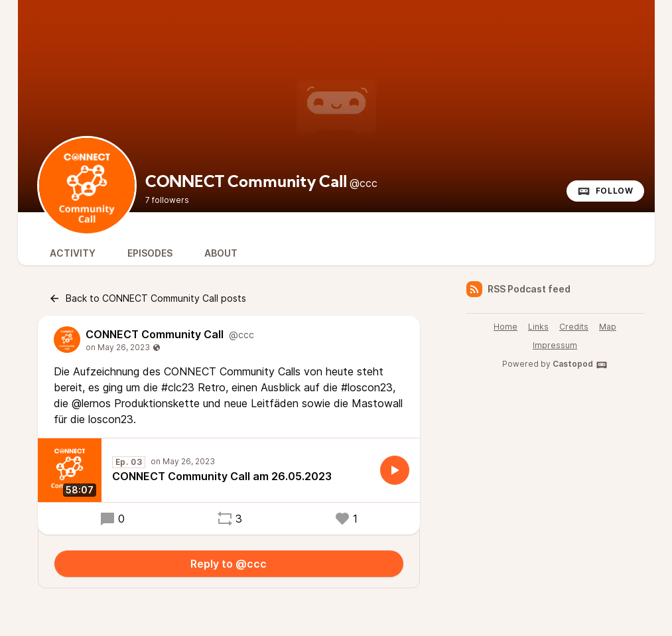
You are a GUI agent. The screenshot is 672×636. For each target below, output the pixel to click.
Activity (73, 253)
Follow (605, 191)
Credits (574, 327)
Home (505, 327)
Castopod (580, 365)
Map (608, 327)
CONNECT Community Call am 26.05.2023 (222, 476)
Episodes (150, 253)
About (221, 253)
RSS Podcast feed (518, 289)
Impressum (555, 345)
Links (538, 327)
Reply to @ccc (229, 564)
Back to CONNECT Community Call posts (147, 298)
